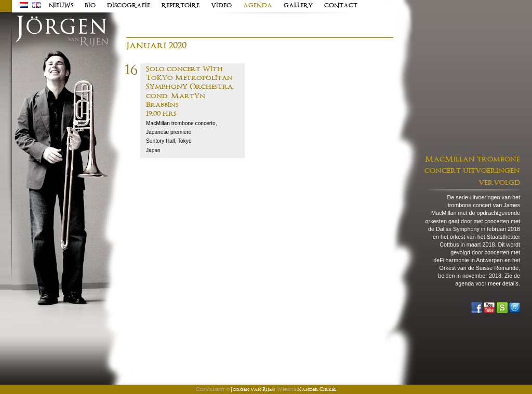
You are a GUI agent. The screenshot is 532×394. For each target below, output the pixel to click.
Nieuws (61, 6)
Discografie (129, 6)
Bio (90, 6)
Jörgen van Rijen (253, 390)
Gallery (298, 6)
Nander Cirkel (317, 390)
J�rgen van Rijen (62, 31)
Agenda (258, 6)
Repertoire (181, 6)
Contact (341, 6)
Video (221, 6)
